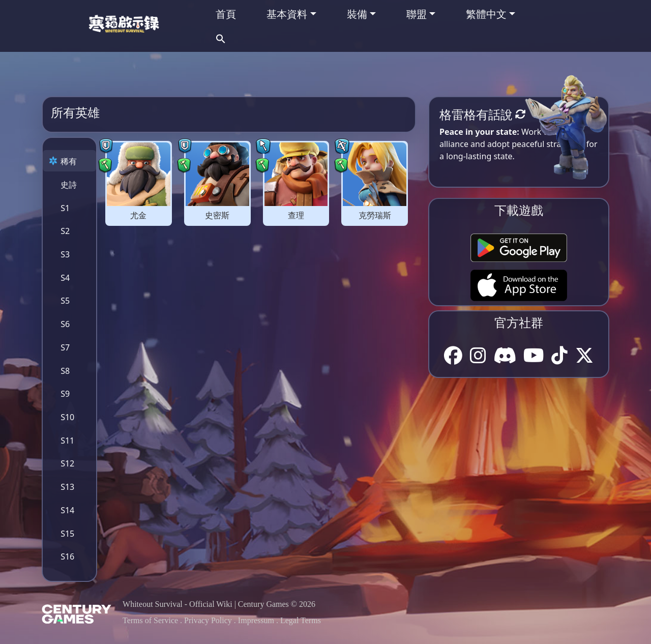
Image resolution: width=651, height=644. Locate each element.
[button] (221, 37)
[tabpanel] (257, 181)
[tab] (69, 161)
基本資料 (287, 14)
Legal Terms (301, 620)
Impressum (256, 620)
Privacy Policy (208, 620)
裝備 (357, 14)
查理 (296, 215)
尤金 (138, 215)
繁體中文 (486, 14)
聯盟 (417, 14)
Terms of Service (150, 620)
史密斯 (217, 215)
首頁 (226, 14)
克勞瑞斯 (375, 215)
